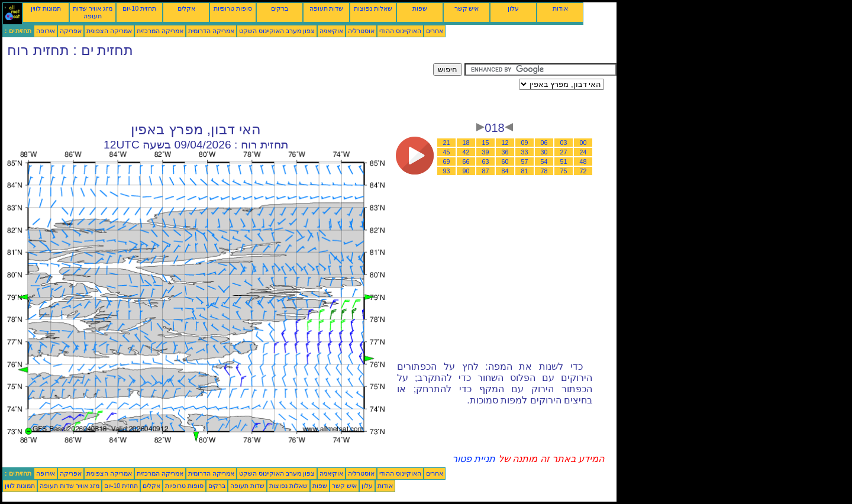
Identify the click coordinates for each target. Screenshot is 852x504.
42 (466, 152)
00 (583, 143)
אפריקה (71, 31)
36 (505, 152)
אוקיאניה (331, 31)
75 (564, 171)
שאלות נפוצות (373, 8)
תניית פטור (474, 459)
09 (525, 143)
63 (486, 161)
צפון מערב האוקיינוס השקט (277, 31)
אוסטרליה (361, 31)
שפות (420, 8)
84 (505, 171)
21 (447, 143)
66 (466, 161)
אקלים (186, 8)
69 (447, 161)
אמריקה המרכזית (160, 31)
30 (544, 152)
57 (525, 161)
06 (544, 143)
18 (466, 143)
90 (466, 171)
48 (583, 161)
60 (505, 161)
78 (544, 171)
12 (505, 143)
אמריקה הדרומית (211, 31)
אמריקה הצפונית (109, 31)
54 (544, 161)
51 (564, 161)
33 (525, 152)
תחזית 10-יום (139, 8)
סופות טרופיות (233, 8)
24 (583, 152)
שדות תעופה (327, 8)
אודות (560, 8)
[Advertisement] (218, 90)
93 (447, 171)
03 (564, 143)
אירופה (46, 31)
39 (486, 152)
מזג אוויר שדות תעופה (93, 12)
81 (525, 171)
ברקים (280, 8)
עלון (513, 8)
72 (583, 171)
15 (486, 143)
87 (486, 171)
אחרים (435, 31)
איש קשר (467, 8)
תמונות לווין (46, 8)
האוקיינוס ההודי (400, 31)
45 (447, 152)
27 (564, 152)
